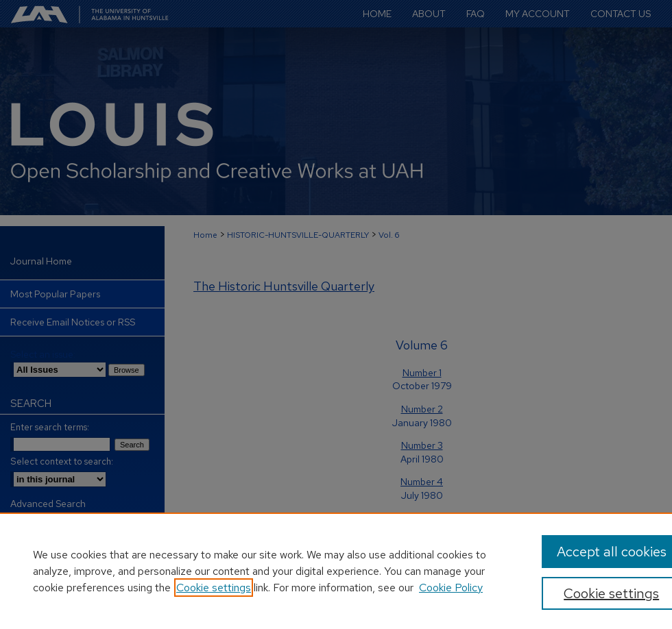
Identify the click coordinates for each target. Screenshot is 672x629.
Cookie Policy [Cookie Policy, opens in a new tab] (451, 588)
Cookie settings (214, 588)
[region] (336, 571)
